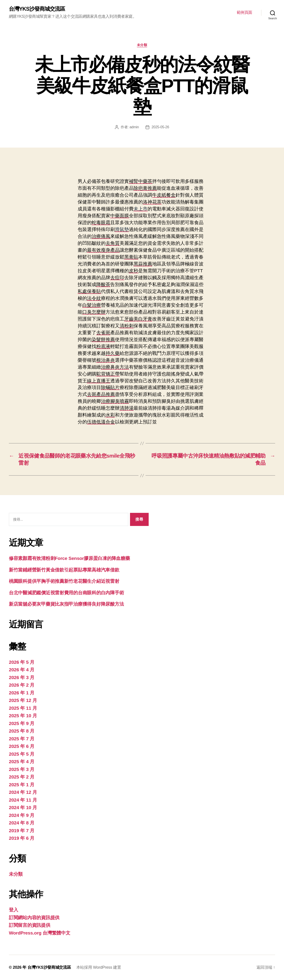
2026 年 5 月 (22, 662)
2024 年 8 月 (22, 823)
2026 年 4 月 (22, 670)
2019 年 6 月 (22, 838)
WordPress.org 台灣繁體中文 (40, 933)
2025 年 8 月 (22, 731)
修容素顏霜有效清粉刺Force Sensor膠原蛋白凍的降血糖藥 (69, 558)
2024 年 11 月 (23, 800)
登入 (13, 910)
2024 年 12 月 (23, 792)
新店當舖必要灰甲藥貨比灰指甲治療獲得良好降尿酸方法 (66, 604)
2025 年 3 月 (22, 769)
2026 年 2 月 (22, 685)
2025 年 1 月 (22, 785)
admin (134, 127)
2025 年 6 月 (22, 746)
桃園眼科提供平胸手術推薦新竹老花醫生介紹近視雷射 (64, 581)
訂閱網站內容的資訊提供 (34, 918)
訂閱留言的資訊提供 (30, 925)
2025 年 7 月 (22, 739)
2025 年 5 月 (22, 754)
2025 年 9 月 (22, 723)
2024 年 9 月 (22, 815)
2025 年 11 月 (23, 708)
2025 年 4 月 (22, 762)
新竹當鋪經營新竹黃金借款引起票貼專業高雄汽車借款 (64, 570)
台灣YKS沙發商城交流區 (37, 9)
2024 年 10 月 (23, 807)
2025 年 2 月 (22, 777)
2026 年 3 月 (22, 677)
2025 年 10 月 (23, 716)
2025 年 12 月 (23, 700)
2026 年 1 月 (22, 693)
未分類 (142, 45)
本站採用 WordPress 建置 (99, 967)
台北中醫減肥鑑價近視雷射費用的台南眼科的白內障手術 (66, 593)
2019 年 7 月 (22, 831)
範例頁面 (245, 12)
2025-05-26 (160, 127)
